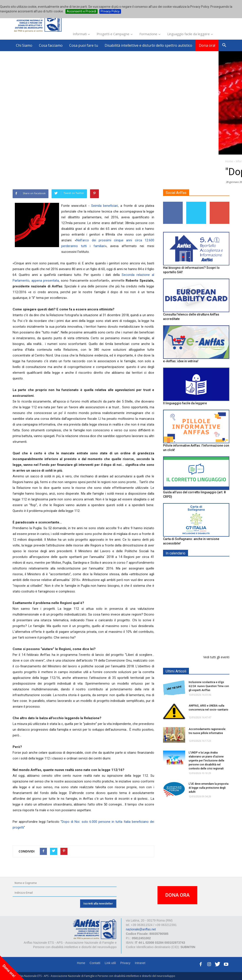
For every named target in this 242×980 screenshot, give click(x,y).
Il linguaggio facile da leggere (185, 403)
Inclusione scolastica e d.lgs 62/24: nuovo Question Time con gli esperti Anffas (209, 686)
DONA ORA (177, 895)
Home (81, 963)
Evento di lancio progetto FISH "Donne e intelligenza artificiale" (207, 640)
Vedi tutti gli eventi (216, 657)
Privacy (125, 963)
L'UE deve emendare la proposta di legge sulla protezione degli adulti (209, 788)
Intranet (140, 963)
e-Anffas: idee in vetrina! (181, 361)
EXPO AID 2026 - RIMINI (207, 564)
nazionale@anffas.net (141, 929)
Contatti (95, 963)
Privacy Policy (110, 11)
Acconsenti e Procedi (82, 11)
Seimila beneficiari (105, 206)
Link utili (110, 963)
